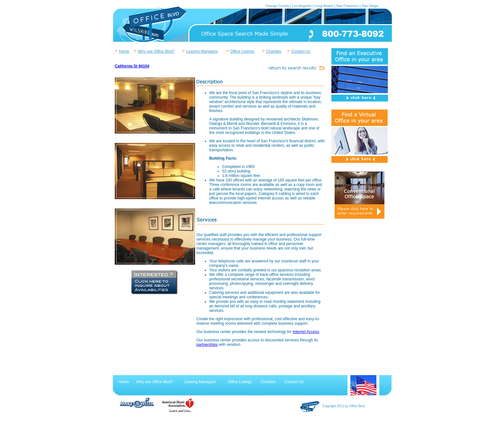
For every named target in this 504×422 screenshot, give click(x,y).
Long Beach (324, 6)
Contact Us (301, 51)
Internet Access (306, 332)
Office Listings (243, 51)
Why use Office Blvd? (156, 51)
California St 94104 (132, 66)
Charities (274, 51)
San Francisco (347, 6)
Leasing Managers (202, 51)
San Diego (370, 6)
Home (124, 51)
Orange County (278, 6)
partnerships (207, 345)
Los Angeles (302, 6)
